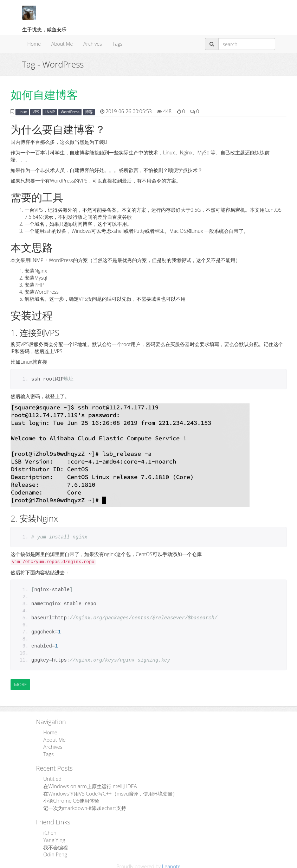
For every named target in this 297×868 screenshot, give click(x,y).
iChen (50, 831)
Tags (118, 44)
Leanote (171, 863)
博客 (89, 112)
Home (34, 44)
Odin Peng (55, 852)
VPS (36, 112)
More (20, 684)
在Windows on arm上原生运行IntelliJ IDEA (89, 785)
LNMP (50, 112)
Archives (93, 44)
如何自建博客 (44, 94)
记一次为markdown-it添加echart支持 (84, 806)
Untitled (52, 778)
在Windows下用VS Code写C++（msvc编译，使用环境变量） (109, 792)
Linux (22, 112)
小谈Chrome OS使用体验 (71, 799)
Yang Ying (54, 838)
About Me (62, 44)
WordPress (70, 112)
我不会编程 (56, 845)
